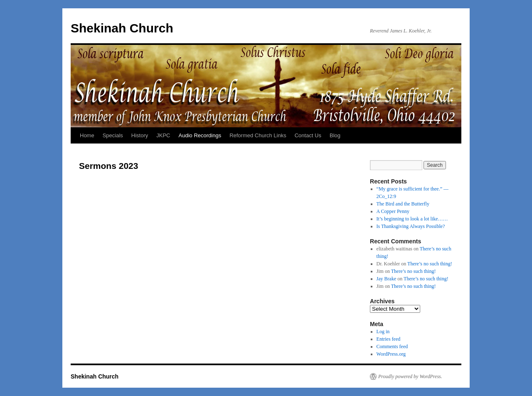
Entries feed (389, 339)
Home (87, 135)
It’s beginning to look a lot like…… (412, 219)
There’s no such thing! (430, 264)
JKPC (163, 135)
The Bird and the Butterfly (403, 204)
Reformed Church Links (258, 135)
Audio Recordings (200, 135)
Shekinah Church (122, 28)
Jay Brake (387, 279)
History (140, 135)
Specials (113, 135)
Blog (335, 135)
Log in (383, 332)
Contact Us (308, 135)
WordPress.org (391, 354)
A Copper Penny (393, 211)
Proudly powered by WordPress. (410, 376)
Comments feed (392, 346)
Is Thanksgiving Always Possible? (411, 226)
